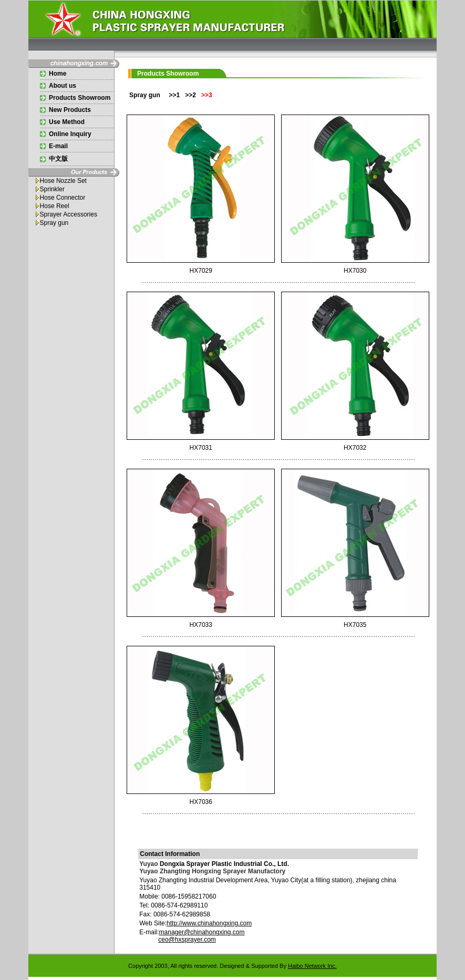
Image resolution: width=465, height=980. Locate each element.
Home (58, 74)
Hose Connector (63, 198)
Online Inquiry (70, 134)
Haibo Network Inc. (312, 966)
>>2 (190, 95)
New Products (70, 110)
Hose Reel (55, 206)
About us (63, 86)
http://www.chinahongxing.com (209, 923)
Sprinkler (52, 189)
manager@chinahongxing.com (202, 932)
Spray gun (54, 223)
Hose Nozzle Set (63, 181)
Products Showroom (80, 98)
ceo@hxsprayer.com (187, 940)
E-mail (58, 146)
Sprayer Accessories (69, 214)
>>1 (174, 95)
